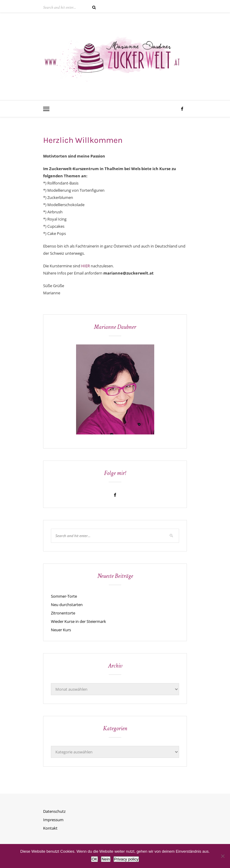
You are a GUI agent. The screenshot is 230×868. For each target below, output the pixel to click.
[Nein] (223, 856)
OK (94, 859)
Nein (106, 859)
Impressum (53, 820)
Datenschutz (54, 811)
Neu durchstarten (67, 605)
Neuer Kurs (61, 630)
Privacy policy (126, 859)
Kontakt (50, 828)
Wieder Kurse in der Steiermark (78, 621)
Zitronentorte (63, 613)
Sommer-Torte (64, 596)
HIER (86, 266)
